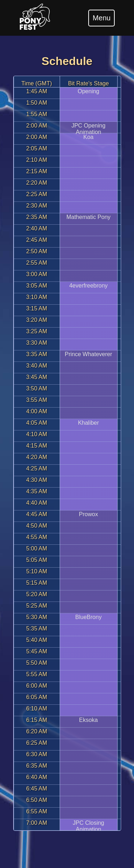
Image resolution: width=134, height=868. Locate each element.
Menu (101, 18)
